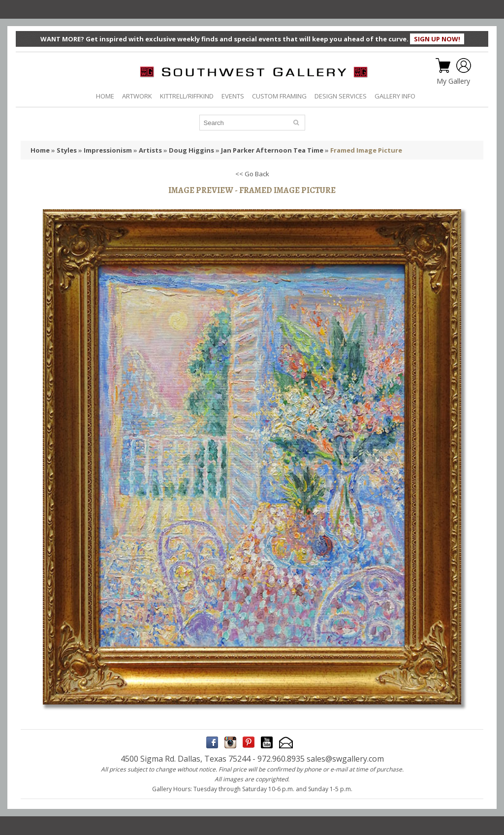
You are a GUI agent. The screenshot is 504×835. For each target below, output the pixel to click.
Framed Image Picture (366, 150)
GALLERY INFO (395, 96)
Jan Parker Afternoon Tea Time (272, 150)
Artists (150, 150)
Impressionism (108, 150)
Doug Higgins (191, 150)
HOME (105, 96)
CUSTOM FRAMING (279, 96)
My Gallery (453, 81)
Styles (67, 150)
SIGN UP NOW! (437, 39)
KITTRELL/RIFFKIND (187, 96)
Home (40, 150)
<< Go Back (252, 174)
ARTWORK (137, 96)
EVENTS (233, 96)
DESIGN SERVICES (341, 96)
